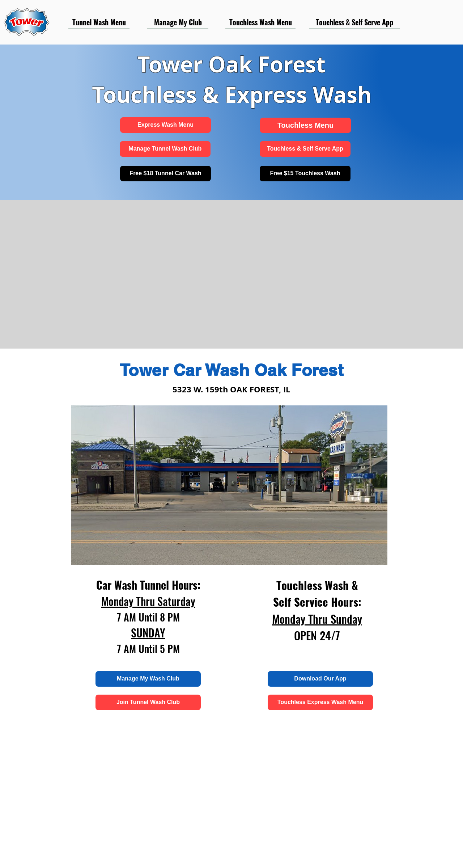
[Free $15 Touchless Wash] (305, 174)
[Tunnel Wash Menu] (99, 22)
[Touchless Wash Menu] (260, 22)
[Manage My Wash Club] (148, 679)
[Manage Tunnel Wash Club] (165, 149)
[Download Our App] (320, 679)
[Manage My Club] (178, 22)
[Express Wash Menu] (165, 125)
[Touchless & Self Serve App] (354, 22)
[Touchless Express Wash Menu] (320, 702)
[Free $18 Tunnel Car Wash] (165, 174)
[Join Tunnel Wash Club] (148, 702)
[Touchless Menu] (305, 125)
